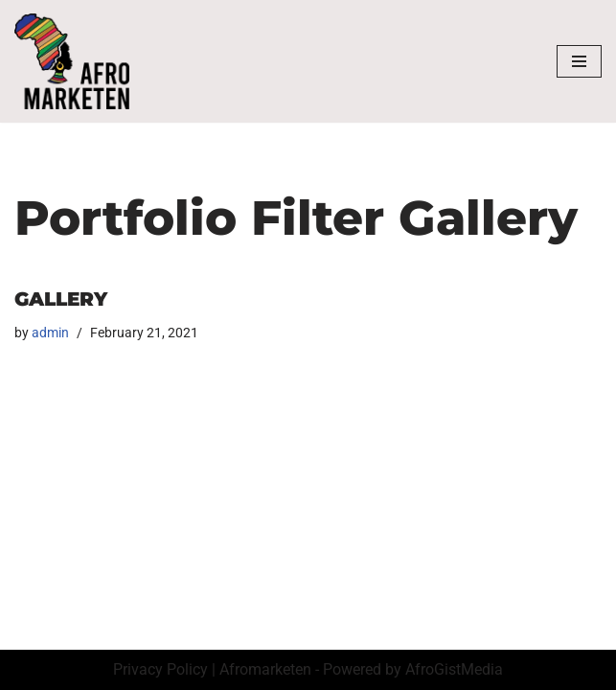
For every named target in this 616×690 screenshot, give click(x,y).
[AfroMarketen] (72, 61)
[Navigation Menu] (579, 61)
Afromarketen (265, 669)
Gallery (61, 299)
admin (50, 333)
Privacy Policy (160, 669)
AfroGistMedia (454, 669)
